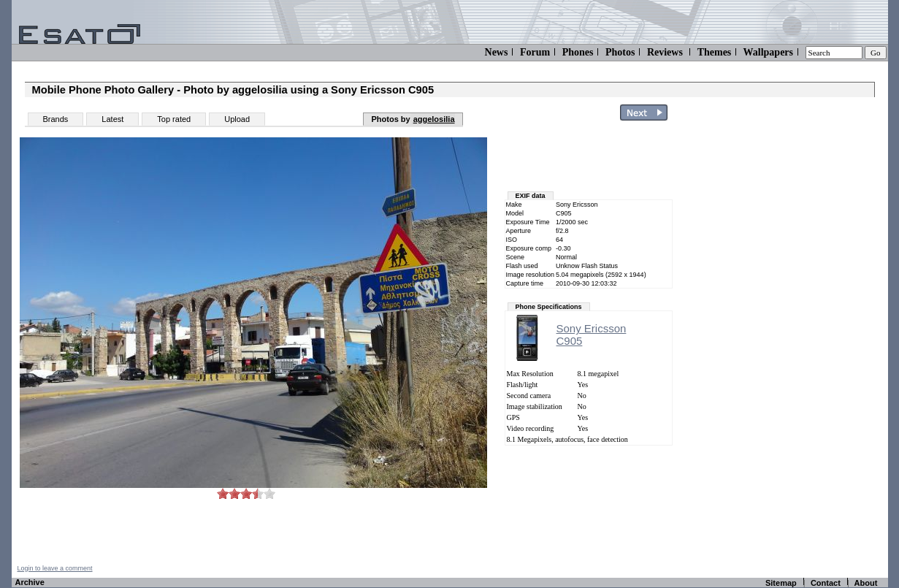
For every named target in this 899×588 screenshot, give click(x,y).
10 (269, 493)
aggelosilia (434, 119)
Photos (620, 52)
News (497, 52)
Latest (112, 119)
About (866, 583)
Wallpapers (768, 52)
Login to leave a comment (55, 568)
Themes (715, 52)
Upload (237, 119)
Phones (578, 52)
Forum (535, 52)
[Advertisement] (802, 345)
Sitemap (781, 583)
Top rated (174, 119)
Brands (56, 119)
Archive (30, 582)
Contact (826, 583)
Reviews (665, 52)
